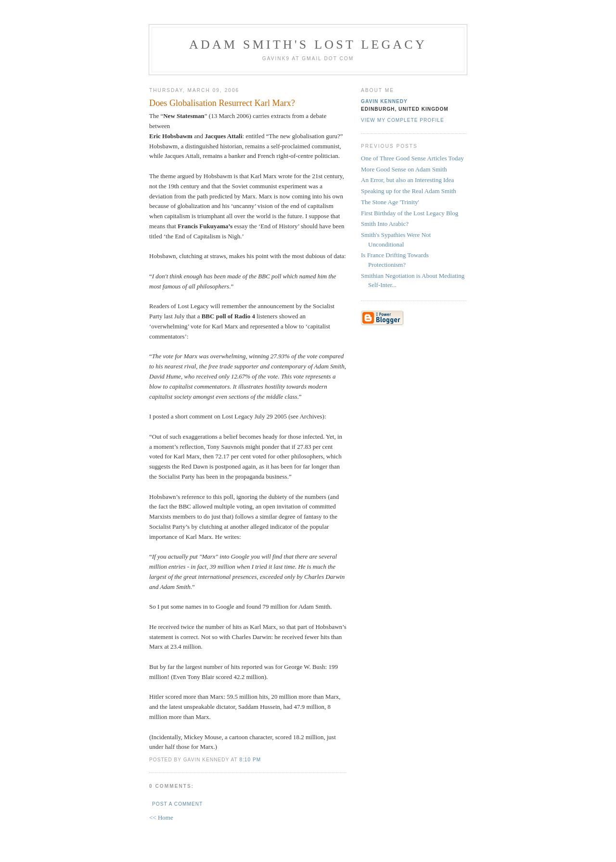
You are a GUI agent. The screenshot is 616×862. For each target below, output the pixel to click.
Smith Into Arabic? (385, 224)
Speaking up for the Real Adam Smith (409, 191)
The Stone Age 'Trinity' (390, 202)
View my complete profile (403, 120)
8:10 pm (250, 760)
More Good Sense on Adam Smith (404, 169)
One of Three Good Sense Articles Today (412, 158)
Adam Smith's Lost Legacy (308, 45)
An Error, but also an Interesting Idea (407, 180)
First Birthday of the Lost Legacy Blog (410, 213)
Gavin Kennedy (384, 101)
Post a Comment (177, 804)
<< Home (161, 817)
